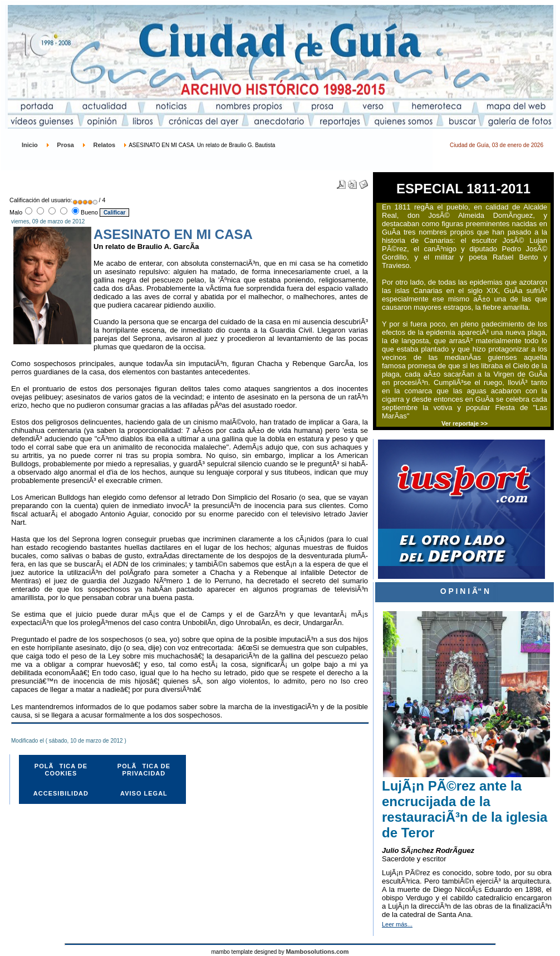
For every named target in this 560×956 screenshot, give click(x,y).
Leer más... (397, 924)
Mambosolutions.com (317, 952)
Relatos (104, 145)
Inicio (30, 145)
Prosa (65, 145)
